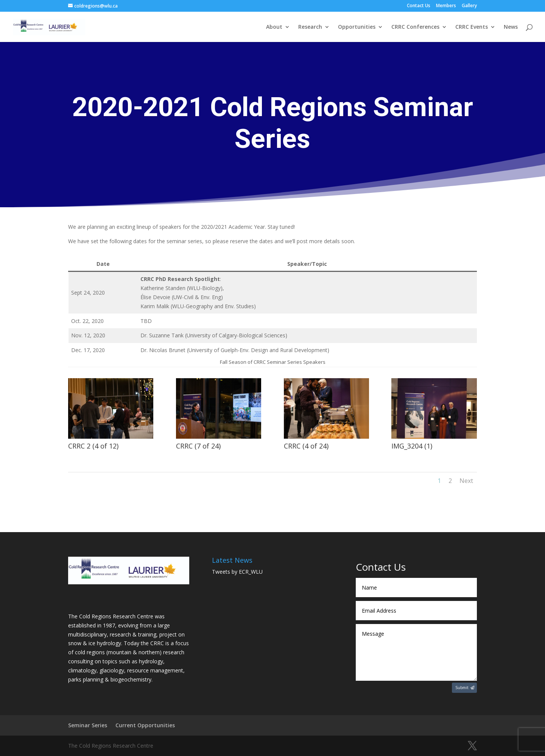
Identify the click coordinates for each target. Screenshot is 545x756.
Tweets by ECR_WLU (237, 572)
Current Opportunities (145, 725)
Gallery (469, 6)
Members (446, 6)
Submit (462, 688)
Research (310, 27)
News (511, 27)
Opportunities (357, 27)
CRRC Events (472, 27)
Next (466, 481)
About (274, 27)
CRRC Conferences (415, 27)
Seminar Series (88, 725)
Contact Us (419, 6)
